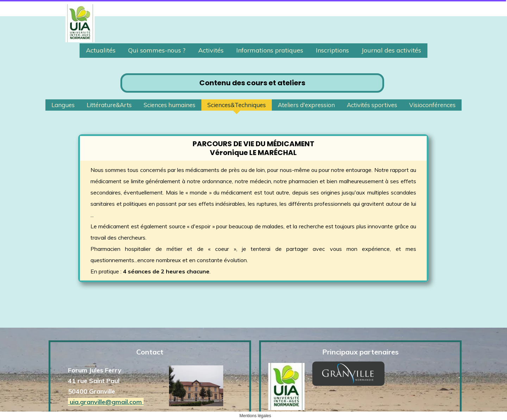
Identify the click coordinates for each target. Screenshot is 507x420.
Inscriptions (332, 50)
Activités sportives (372, 105)
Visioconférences (432, 105)
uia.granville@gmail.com (106, 375)
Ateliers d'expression (306, 105)
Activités (211, 50)
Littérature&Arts (109, 105)
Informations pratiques (270, 50)
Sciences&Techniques (237, 105)
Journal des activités (391, 50)
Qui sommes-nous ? (157, 50)
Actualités (101, 50)
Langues (63, 105)
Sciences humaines (170, 105)
